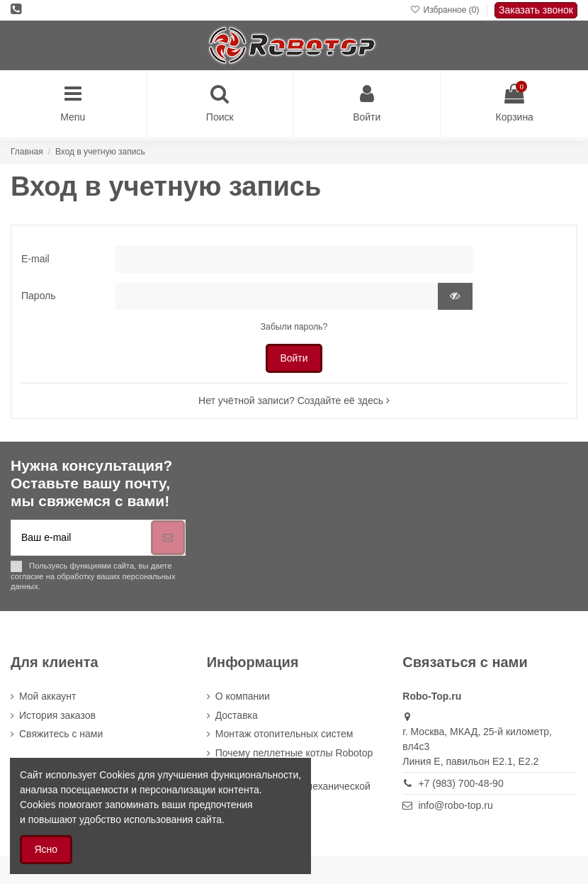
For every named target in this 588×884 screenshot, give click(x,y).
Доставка (237, 715)
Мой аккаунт (47, 696)
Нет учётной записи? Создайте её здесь (294, 401)
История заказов (57, 715)
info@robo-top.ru (455, 805)
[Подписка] (168, 538)
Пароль (39, 296)
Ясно (46, 849)
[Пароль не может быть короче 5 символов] (277, 296)
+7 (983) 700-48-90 (460, 783)
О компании (243, 696)
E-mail (35, 259)
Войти (294, 358)
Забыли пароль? (294, 327)
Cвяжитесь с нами (61, 734)
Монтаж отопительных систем (284, 734)
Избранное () (446, 10)
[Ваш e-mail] (81, 538)
